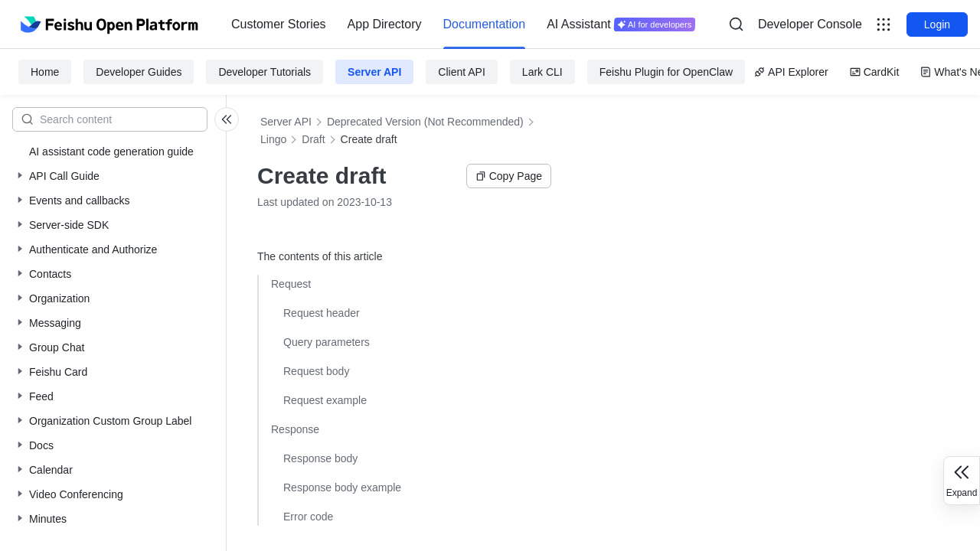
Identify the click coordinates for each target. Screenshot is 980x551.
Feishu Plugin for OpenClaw (666, 72)
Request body (316, 371)
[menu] (463, 24)
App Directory (385, 24)
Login (937, 24)
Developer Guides (139, 72)
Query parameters (327, 342)
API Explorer (791, 72)
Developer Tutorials (265, 72)
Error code (308, 517)
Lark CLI (542, 72)
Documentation (485, 24)
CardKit (875, 72)
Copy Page (509, 176)
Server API (374, 72)
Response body (320, 458)
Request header (322, 313)
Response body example (342, 487)
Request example (325, 400)
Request (291, 284)
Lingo (273, 139)
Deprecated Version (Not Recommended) (425, 122)
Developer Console (810, 24)
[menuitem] (279, 24)
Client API (461, 72)
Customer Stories (279, 24)
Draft (313, 139)
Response (295, 429)
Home (45, 72)
